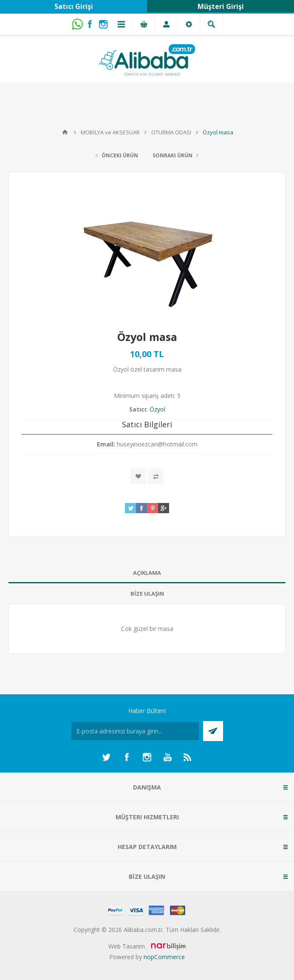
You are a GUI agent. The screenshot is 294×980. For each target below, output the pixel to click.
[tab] (147, 573)
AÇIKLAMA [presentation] (147, 573)
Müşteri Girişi (221, 6)
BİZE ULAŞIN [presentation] (147, 594)
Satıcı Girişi (74, 6)
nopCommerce (164, 957)
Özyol (157, 409)
